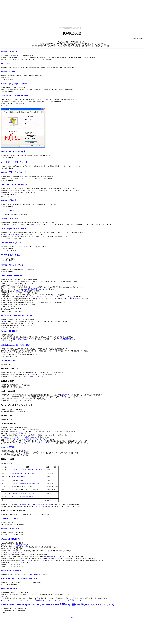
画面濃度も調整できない (66, 339)
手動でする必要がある (78, 299)
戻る (72, 617)
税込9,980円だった (22, 545)
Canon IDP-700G (9, 331)
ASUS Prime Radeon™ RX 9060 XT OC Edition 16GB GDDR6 (35, 504)
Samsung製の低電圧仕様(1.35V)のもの (35, 289)
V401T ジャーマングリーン (14, 162)
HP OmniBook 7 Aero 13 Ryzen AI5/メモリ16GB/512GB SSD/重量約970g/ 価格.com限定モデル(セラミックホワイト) (57, 605)
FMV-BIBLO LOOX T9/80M (15, 96)
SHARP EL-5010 (9, 52)
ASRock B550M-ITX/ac (19, 477)
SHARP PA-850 (8, 72)
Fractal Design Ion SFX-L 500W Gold (23, 473)
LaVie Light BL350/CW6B (13, 229)
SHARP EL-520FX (10, 219)
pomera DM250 (8, 447)
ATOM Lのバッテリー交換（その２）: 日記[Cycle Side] (19, 437)
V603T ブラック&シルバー (14, 172)
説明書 (32, 225)
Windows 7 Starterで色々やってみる (12, 235)
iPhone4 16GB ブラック (12, 243)
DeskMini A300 (8, 391)
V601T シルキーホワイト (13, 151)
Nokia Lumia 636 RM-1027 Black (17, 316)
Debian (26, 451)
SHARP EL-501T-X (10, 529)
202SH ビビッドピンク (12, 265)
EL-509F (12, 225)
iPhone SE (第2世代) (10, 539)
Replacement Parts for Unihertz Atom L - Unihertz (39, 443)
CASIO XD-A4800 (9, 519)
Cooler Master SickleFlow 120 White (23, 493)
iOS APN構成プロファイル (53, 557)
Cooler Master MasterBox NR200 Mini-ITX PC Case (28, 470)
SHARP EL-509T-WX (11, 570)
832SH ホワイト (9, 200)
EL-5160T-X (33, 574)
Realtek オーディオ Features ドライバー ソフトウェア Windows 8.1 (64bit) (51, 297)
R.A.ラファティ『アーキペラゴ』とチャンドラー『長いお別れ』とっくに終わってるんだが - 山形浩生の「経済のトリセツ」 (42, 600)
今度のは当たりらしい (35, 376)
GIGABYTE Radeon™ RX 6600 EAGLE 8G (25, 483)
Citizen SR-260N (9, 360)
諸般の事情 (65, 395)
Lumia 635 (4, 321)
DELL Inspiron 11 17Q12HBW (15, 345)
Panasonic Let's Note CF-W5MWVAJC (19, 578)
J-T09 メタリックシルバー (14, 84)
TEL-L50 (5, 64)
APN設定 (19, 433)
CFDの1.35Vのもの (22, 291)
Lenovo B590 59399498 (12, 275)
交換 (21, 305)
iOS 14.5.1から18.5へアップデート (23, 553)
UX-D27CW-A (8, 211)
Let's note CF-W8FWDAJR (14, 184)
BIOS (14, 401)
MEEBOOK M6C (9, 588)
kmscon (3, 453)
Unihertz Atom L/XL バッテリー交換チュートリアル (29, 439)
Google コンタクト (26, 560)
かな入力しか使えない (21, 339)
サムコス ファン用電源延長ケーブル (24, 497)
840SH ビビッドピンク (12, 255)
